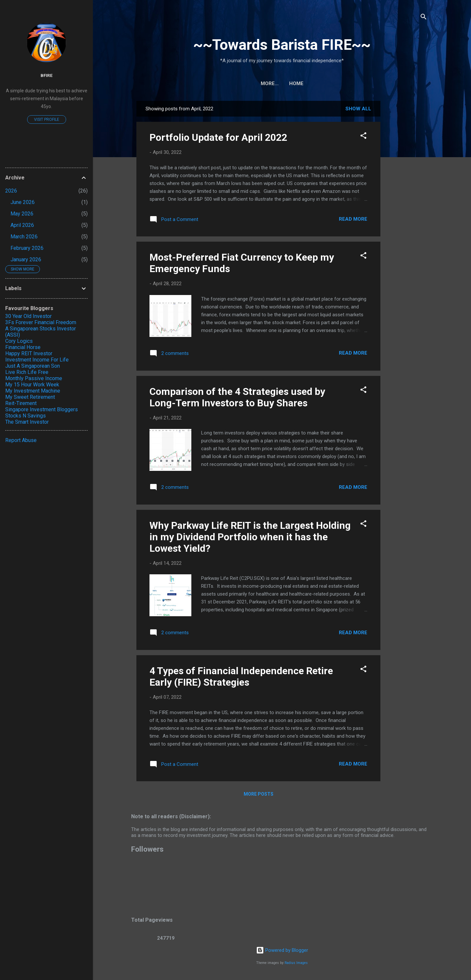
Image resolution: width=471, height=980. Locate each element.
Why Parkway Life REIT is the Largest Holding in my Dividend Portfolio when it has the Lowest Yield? (250, 537)
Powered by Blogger (282, 950)
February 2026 (27, 248)
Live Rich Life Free (27, 372)
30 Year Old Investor (28, 316)
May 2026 (22, 214)
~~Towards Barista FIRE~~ (282, 45)
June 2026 (23, 202)
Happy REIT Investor (29, 353)
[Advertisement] (412, 199)
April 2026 (22, 225)
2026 (11, 191)
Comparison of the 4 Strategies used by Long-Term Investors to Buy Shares (237, 397)
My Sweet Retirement (30, 397)
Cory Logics (19, 341)
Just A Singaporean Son (33, 366)
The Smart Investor (27, 422)
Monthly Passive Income (34, 378)
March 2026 (24, 237)
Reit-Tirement (21, 403)
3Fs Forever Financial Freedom (41, 322)
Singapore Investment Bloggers (42, 409)
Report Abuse (21, 440)
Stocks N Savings (26, 416)
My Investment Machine (33, 391)
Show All (358, 109)
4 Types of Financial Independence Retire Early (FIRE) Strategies (241, 676)
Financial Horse (23, 347)
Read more (353, 219)
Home (282, 83)
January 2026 (26, 259)
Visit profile (47, 120)
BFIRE (47, 75)
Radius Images (296, 963)
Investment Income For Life (37, 360)
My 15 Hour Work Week (32, 385)
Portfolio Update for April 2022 (218, 137)
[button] (363, 137)
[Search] (424, 18)
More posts (259, 794)
